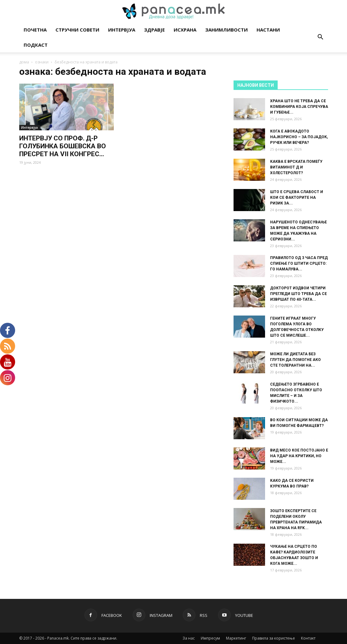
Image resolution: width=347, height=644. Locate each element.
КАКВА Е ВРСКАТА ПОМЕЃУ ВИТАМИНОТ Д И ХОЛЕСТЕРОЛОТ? (296, 167)
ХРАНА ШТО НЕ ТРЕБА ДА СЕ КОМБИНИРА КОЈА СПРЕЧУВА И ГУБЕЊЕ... (299, 107)
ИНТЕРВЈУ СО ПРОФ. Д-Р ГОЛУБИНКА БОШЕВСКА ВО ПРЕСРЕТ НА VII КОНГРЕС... (63, 146)
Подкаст (36, 45)
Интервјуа (122, 30)
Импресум (210, 638)
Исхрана (185, 30)
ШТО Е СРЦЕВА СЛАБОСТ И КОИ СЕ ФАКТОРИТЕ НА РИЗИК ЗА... (297, 198)
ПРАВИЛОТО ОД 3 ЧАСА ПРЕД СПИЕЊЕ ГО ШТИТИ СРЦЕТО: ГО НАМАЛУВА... (299, 263)
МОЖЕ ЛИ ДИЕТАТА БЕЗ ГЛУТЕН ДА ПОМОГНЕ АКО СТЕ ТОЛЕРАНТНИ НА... (295, 360)
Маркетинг (236, 638)
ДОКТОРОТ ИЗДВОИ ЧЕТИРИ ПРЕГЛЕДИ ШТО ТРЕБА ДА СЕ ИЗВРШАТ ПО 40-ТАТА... (298, 294)
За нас (189, 638)
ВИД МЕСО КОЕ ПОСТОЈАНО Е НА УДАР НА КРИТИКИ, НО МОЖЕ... (299, 456)
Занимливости (226, 30)
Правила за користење (274, 638)
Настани (268, 30)
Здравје (154, 30)
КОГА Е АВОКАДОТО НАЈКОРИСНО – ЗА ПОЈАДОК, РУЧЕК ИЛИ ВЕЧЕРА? (299, 137)
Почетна (35, 30)
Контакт (308, 638)
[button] (321, 38)
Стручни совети (77, 30)
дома (24, 62)
